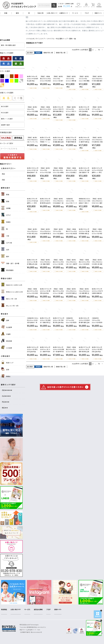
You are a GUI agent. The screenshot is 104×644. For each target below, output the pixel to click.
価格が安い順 (48, 53)
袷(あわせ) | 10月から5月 (12, 285)
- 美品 (3, 174)
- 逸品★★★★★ (7, 390)
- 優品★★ (4, 408)
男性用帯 (6, 341)
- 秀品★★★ (5, 402)
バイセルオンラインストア (36, 39)
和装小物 (41, 13)
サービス (75, 13)
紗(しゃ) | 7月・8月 (10, 305)
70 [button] (99, 50)
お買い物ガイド (52, 13)
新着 (6, 13)
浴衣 (5, 249)
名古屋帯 (6, 327)
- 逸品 (3, 180)
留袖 (5, 201)
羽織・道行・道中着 (10, 263)
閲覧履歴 (99, 5)
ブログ (87, 13)
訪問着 (6, 208)
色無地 (6, 222)
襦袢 (5, 256)
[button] (102, 50)
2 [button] (93, 50)
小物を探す (6, 356)
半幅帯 (6, 334)
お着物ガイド (64, 13)
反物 (5, 369)
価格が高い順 (61, 53)
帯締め (6, 376)
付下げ (6, 215)
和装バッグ (7, 362)
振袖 (5, 194)
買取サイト (98, 13)
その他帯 (6, 347)
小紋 (5, 235)
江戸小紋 (6, 242)
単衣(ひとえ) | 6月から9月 (12, 291)
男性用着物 (7, 270)
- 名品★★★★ (6, 396)
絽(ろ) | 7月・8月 (9, 298)
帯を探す (5, 314)
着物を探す (6, 188)
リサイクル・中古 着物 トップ (57, 39)
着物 (17, 13)
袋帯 (5, 320)
